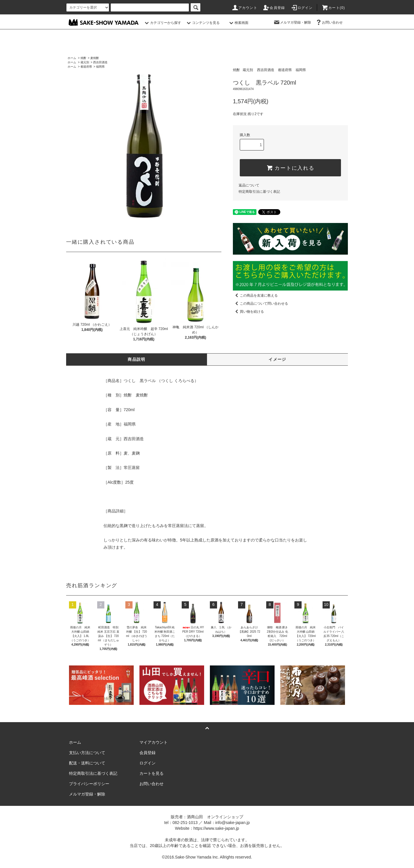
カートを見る (152, 773)
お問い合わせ (329, 22)
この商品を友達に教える (255, 295)
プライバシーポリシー (89, 784)
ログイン (302, 8)
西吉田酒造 (100, 62)
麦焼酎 (95, 58)
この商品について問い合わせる (260, 304)
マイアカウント (154, 742)
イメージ (277, 359)
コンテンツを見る (202, 23)
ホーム (72, 58)
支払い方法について (87, 753)
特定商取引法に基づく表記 (259, 192)
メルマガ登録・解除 (292, 22)
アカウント (244, 8)
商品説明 (137, 359)
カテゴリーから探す (162, 23)
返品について (249, 185)
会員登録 (274, 8)
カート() (333, 8)
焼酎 (83, 58)
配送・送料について (87, 763)
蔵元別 (85, 62)
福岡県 (100, 67)
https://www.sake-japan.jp (216, 828)
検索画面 (238, 23)
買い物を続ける (248, 312)
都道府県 (86, 67)
